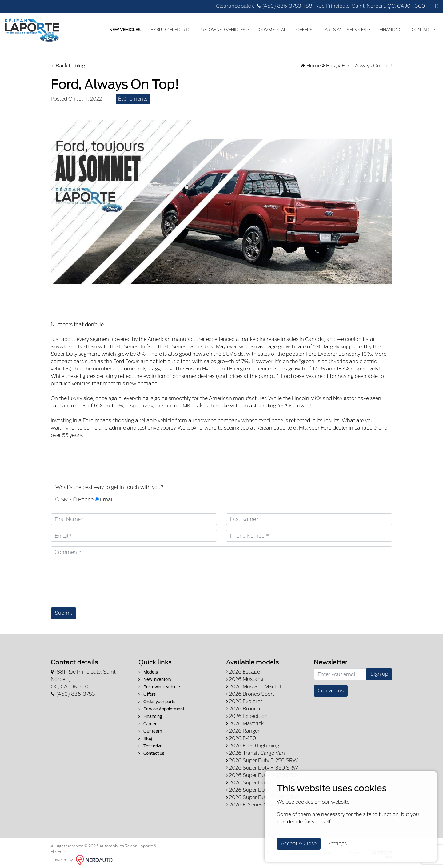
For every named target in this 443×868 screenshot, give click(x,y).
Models (148, 671)
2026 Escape (243, 670)
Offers (303, 29)
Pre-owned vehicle (159, 685)
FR (435, 6)
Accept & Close (299, 844)
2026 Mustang (245, 678)
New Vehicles (123, 29)
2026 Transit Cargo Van (255, 752)
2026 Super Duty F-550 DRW (262, 788)
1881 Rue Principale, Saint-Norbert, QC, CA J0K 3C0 (364, 6)
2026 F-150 (241, 737)
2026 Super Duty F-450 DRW (262, 781)
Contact (421, 29)
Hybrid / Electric (168, 29)
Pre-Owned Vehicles (222, 29)
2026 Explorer (244, 700)
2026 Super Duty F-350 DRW (262, 774)
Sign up (379, 672)
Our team (150, 730)
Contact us (151, 752)
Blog (331, 64)
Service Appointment (161, 708)
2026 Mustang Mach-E (255, 685)
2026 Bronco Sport (250, 692)
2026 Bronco (243, 707)
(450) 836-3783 (279, 6)
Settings (337, 844)
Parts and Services (344, 29)
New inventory (155, 678)
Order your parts (157, 700)
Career (148, 722)
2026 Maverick (245, 722)
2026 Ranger (243, 729)
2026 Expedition (247, 715)
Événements (133, 97)
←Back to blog (68, 64)
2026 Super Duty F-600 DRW (263, 796)
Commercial (271, 29)
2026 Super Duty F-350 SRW (262, 766)
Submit (64, 612)
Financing (389, 29)
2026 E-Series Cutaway (255, 803)
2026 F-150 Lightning (253, 744)
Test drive (150, 744)
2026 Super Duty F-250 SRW (262, 759)
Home (311, 64)
